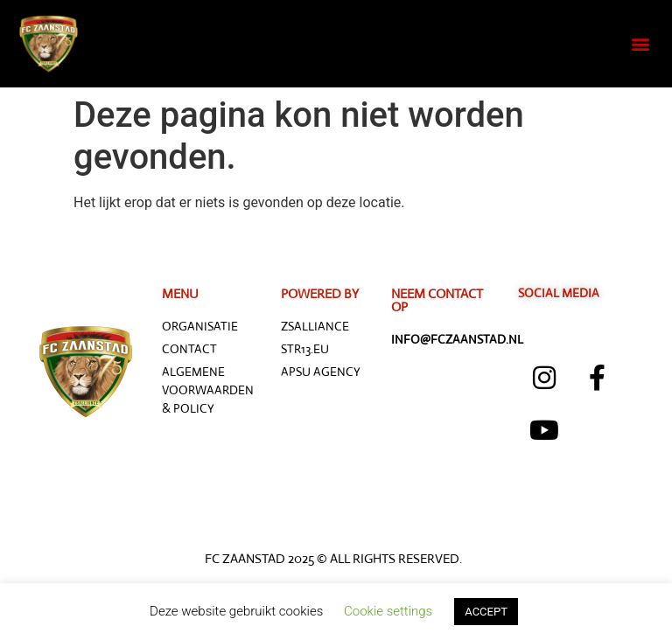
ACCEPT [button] (486, 612)
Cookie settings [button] (388, 611)
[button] (640, 44)
